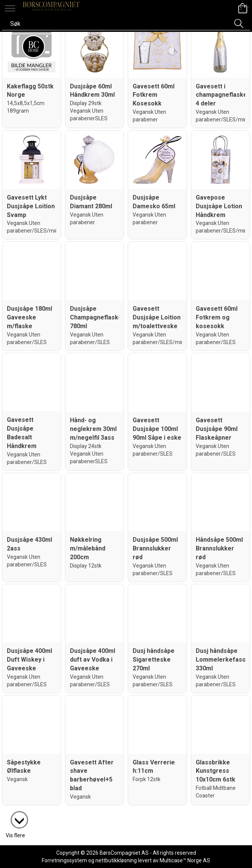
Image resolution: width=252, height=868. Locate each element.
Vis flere (15, 835)
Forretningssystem (64, 860)
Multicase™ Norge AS (185, 860)
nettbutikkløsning (116, 860)
